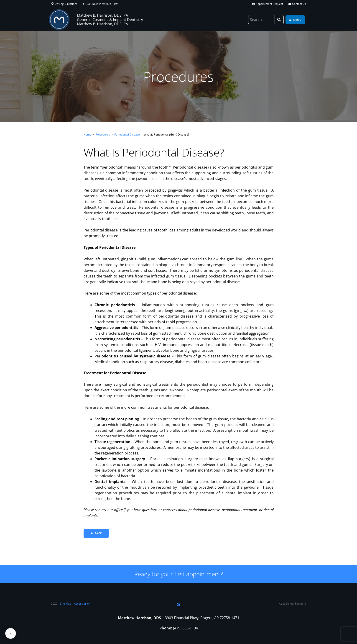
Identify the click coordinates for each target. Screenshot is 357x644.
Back (97, 533)
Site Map (66, 604)
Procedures (103, 135)
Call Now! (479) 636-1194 (102, 4)
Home (87, 135)
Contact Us (299, 4)
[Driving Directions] (52, 4)
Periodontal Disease (127, 135)
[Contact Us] (290, 4)
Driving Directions (66, 4)
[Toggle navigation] (295, 20)
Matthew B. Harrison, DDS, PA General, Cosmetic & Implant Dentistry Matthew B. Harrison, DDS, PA (110, 20)
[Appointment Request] (253, 4)
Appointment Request (269, 4)
